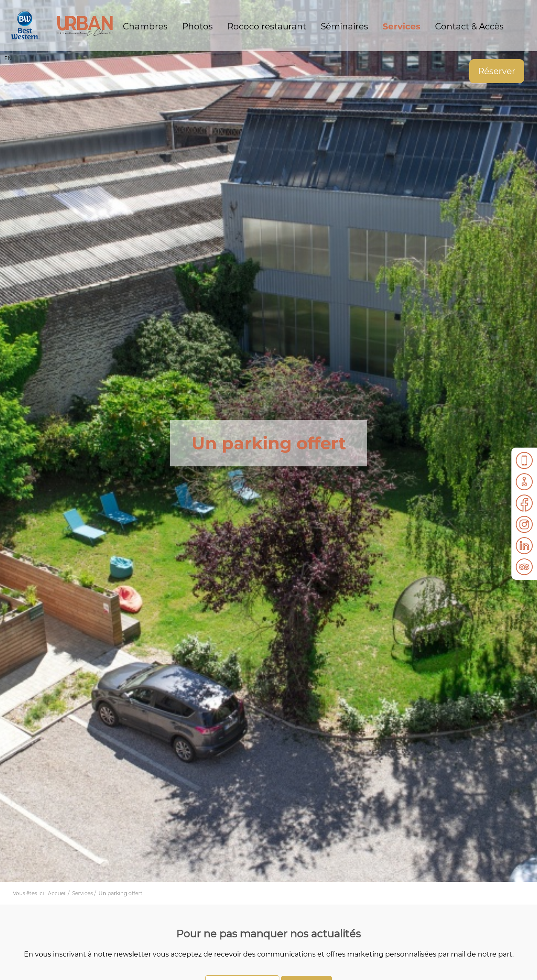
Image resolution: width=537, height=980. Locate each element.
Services (402, 26)
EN (8, 58)
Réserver (497, 71)
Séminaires (344, 26)
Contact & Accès (469, 26)
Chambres (145, 26)
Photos (197, 26)
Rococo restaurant (267, 26)
